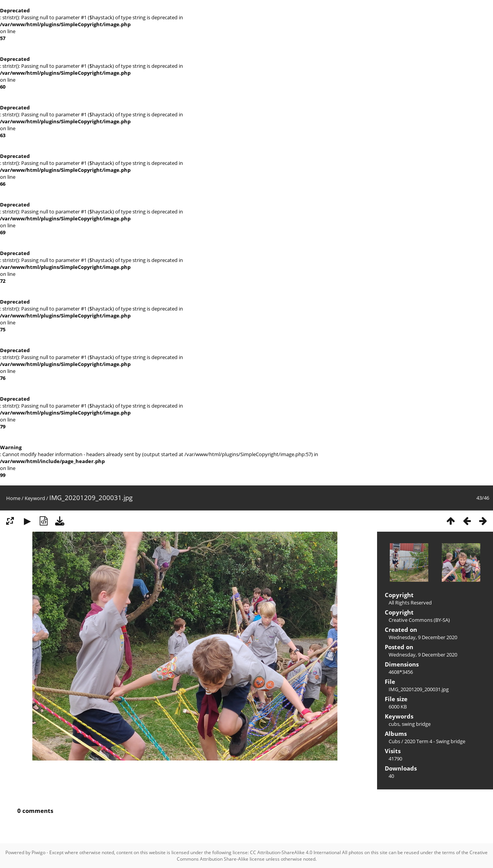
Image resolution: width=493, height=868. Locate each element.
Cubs (394, 741)
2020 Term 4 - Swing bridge (435, 741)
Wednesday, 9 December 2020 (423, 637)
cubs (394, 724)
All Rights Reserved (410, 603)
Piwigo (39, 852)
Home (13, 498)
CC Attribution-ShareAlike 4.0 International (295, 852)
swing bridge (416, 724)
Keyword (35, 498)
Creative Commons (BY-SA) (419, 620)
